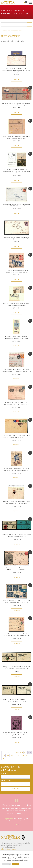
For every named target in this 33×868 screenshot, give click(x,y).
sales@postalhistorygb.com (8, 849)
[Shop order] (9, 46)
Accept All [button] (15, 864)
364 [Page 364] (23, 755)
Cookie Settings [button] (7, 864)
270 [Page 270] (8, 755)
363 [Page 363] (19, 755)
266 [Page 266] (21, 752)
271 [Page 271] (12, 755)
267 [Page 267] (25, 752)
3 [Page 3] (11, 752)
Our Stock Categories (13, 10)
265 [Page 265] (17, 752)
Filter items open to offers (13, 31)
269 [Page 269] (3, 755)
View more (16, 80)
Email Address (6, 781)
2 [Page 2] (8, 752)
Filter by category (16, 36)
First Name (5, 773)
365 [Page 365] (27, 755)
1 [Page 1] (6, 752)
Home (3, 10)
